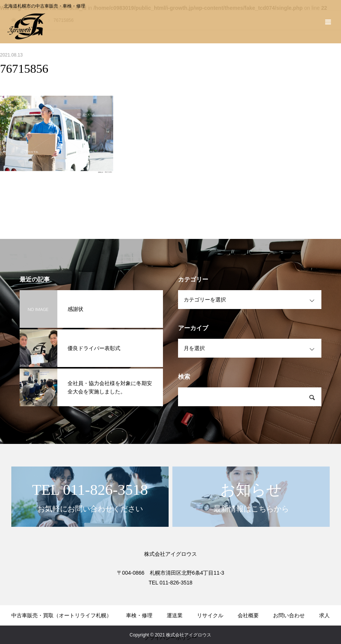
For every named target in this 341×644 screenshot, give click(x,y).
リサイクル (210, 615)
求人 (324, 615)
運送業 (175, 615)
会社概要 (248, 615)
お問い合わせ (289, 615)
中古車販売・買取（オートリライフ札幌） (61, 615)
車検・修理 (139, 615)
